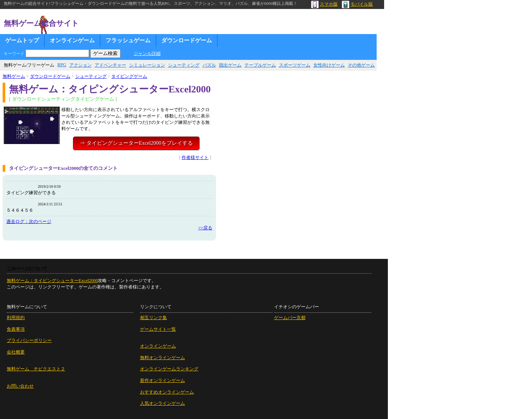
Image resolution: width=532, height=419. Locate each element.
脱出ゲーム (230, 65)
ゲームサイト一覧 (158, 329)
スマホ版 (324, 4)
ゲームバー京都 (290, 318)
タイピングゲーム (129, 76)
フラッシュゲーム (128, 40)
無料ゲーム (14, 76)
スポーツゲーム (295, 65)
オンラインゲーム (72, 40)
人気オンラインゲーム (162, 403)
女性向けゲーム (329, 65)
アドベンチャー (110, 65)
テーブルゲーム (260, 65)
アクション (80, 65)
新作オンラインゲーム (162, 380)
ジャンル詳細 (147, 53)
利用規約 (16, 318)
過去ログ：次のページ (29, 221)
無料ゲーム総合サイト (41, 23)
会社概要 (16, 352)
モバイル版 (357, 4)
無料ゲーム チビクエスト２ (36, 369)
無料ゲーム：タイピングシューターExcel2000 (52, 281)
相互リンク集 (153, 318)
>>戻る (205, 228)
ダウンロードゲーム (187, 40)
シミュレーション (147, 65)
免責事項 (16, 329)
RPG (62, 65)
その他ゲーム (361, 65)
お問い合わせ (20, 386)
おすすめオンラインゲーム (167, 392)
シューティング (184, 65)
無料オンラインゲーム (162, 358)
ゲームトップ (22, 40)
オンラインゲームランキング (169, 369)
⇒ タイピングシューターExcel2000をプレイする (136, 143)
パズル (209, 65)
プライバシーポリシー (29, 340)
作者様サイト (195, 157)
